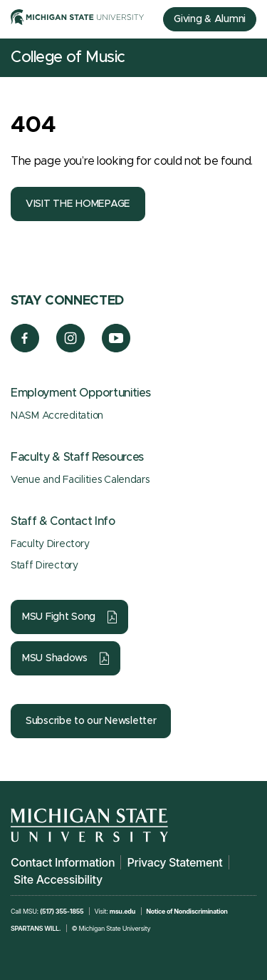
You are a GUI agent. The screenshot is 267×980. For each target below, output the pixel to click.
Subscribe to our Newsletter (91, 721)
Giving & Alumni (210, 19)
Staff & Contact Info (63, 521)
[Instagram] (71, 349)
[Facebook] (25, 349)
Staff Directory (44, 566)
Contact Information (63, 862)
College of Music (68, 58)
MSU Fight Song (59, 617)
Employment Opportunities (80, 393)
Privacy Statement (174, 862)
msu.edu (122, 911)
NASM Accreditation (57, 416)
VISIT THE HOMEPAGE (78, 204)
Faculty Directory (50, 544)
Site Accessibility (58, 879)
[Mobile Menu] (246, 58)
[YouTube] (116, 349)
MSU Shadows (55, 658)
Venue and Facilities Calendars (80, 480)
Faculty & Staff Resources (77, 457)
